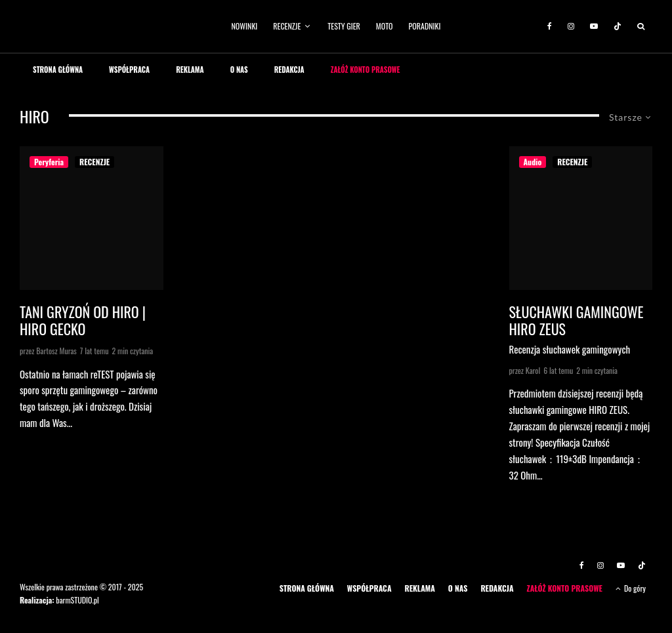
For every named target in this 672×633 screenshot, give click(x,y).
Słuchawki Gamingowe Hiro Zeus (577, 320)
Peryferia (49, 162)
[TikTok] (618, 26)
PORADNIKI (425, 26)
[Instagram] (571, 26)
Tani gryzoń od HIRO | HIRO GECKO (83, 320)
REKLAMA (190, 70)
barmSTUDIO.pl (77, 600)
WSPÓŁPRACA (129, 70)
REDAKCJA (289, 70)
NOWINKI (245, 26)
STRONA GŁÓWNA (58, 70)
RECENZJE (287, 26)
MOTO (385, 26)
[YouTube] (594, 26)
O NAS (239, 70)
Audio (533, 162)
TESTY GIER (344, 26)
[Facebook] (550, 26)
